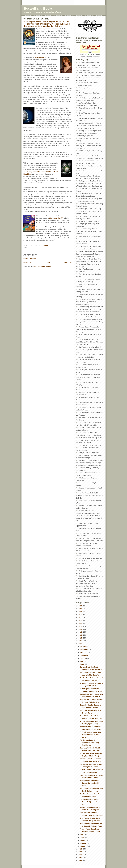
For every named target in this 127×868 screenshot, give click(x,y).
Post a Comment (30, 258)
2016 (81, 635)
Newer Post (28, 262)
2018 (81, 629)
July (82, 661)
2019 (81, 626)
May (82, 834)
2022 (81, 618)
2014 (81, 641)
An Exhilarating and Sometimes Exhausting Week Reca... (90, 743)
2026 (81, 606)
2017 (81, 632)
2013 (81, 644)
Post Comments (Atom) (42, 267)
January (84, 846)
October (84, 652)
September (85, 655)
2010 (81, 855)
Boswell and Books (38, 8)
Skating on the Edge (57, 218)
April (83, 837)
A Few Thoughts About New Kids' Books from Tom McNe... (90, 735)
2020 (81, 623)
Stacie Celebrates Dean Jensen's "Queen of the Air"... (90, 802)
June (83, 664)
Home (48, 262)
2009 (81, 858)
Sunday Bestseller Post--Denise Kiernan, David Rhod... (89, 783)
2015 (81, 638)
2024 (81, 612)
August (83, 658)
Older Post (68, 262)
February (84, 843)
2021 (81, 620)
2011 (81, 852)
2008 (81, 861)
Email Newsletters (87, 56)
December (85, 647)
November (85, 650)
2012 (81, 849)
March (83, 840)
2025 (81, 609)
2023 (81, 615)
